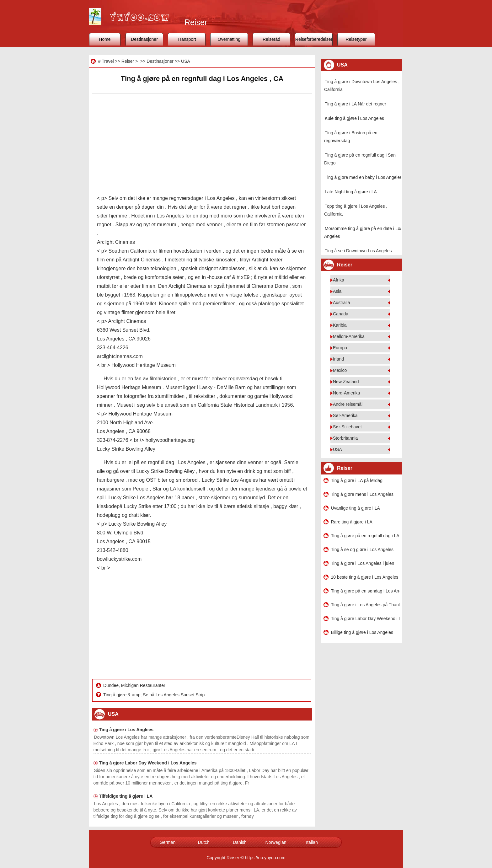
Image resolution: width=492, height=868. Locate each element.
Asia (337, 291)
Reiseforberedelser (314, 39)
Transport (187, 39)
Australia (341, 303)
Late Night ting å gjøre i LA (351, 192)
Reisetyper (356, 39)
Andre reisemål (348, 404)
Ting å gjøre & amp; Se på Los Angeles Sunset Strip (155, 695)
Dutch (204, 842)
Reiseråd (271, 39)
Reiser (128, 61)
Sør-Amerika (345, 415)
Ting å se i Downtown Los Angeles (358, 251)
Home (105, 39)
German (168, 842)
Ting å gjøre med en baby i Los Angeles (363, 177)
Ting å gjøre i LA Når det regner (356, 104)
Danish (240, 842)
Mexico (340, 370)
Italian (312, 842)
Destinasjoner (144, 39)
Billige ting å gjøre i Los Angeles (362, 632)
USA (186, 61)
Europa (340, 348)
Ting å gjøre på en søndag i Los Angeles (365, 591)
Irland (338, 359)
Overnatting (229, 39)
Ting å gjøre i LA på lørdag (357, 480)
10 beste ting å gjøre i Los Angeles (365, 577)
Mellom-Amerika (349, 336)
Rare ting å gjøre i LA (352, 522)
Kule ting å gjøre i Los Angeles (354, 118)
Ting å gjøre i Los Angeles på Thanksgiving (365, 605)
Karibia (340, 325)
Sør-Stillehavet (347, 427)
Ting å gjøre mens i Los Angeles (362, 494)
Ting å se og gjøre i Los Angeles (362, 549)
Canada (341, 314)
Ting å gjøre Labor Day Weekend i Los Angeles (148, 763)
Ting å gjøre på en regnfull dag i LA (365, 536)
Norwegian (276, 842)
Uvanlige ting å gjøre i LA (356, 508)
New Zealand (346, 382)
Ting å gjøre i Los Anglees (126, 730)
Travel (108, 61)
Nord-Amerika (346, 393)
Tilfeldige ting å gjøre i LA (126, 796)
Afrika (339, 280)
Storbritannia (345, 438)
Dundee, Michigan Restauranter (135, 685)
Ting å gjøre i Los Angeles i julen (363, 563)
